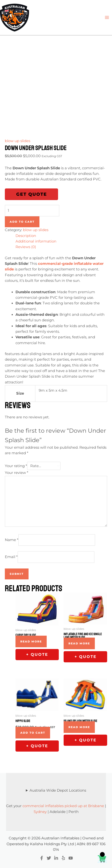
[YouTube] (71, 858)
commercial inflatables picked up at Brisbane (63, 806)
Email (11, 557)
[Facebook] (42, 858)
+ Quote (37, 654)
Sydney (40, 812)
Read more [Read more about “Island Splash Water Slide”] (79, 727)
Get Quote (32, 194)
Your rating (16, 466)
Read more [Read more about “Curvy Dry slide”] (31, 641)
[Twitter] (49, 858)
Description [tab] (26, 236)
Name (12, 540)
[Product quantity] (32, 211)
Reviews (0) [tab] (26, 247)
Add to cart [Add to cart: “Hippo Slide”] (33, 733)
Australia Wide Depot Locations (58, 790)
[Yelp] (63, 858)
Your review (17, 473)
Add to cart (22, 222)
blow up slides (18, 141)
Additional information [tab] (36, 241)
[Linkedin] (56, 858)
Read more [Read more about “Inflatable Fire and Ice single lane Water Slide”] (79, 643)
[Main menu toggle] (107, 17)
